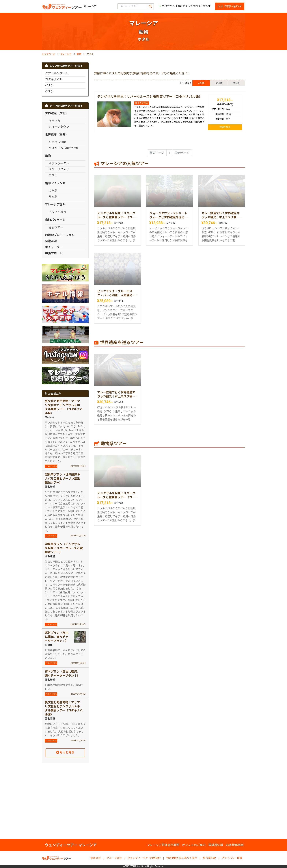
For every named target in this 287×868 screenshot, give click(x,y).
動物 (79, 54)
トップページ (49, 54)
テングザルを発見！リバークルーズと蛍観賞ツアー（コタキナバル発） (150, 97)
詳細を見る (225, 127)
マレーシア (66, 54)
